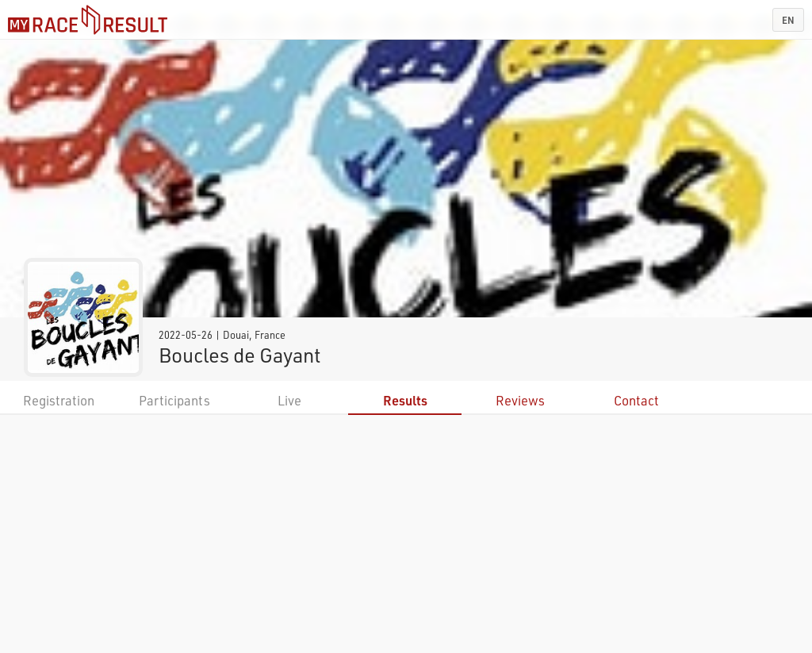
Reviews (520, 400)
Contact (636, 400)
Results (405, 400)
